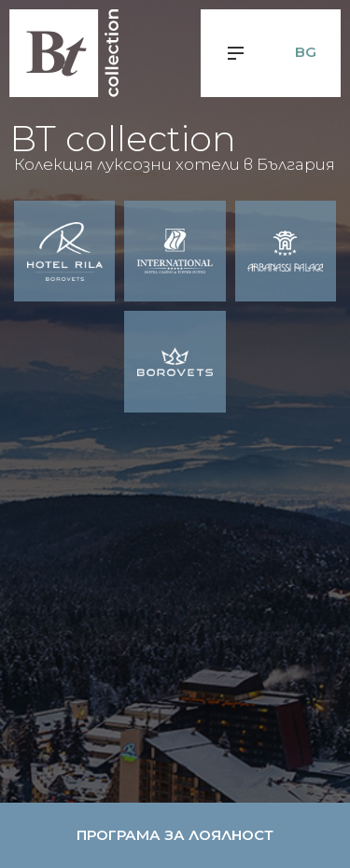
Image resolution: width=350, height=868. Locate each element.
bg (306, 52)
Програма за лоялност (175, 835)
